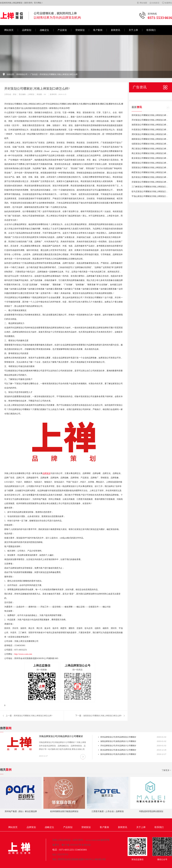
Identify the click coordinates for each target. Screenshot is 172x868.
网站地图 (143, 3)
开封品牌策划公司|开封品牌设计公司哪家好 (118, 746)
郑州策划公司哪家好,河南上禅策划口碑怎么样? (33, 716)
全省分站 (86, 845)
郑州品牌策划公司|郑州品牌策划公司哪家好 (118, 737)
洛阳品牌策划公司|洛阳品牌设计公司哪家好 (118, 741)
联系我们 (151, 30)
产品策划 (62, 30)
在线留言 (156, 3)
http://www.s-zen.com (23, 654)
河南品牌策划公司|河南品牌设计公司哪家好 (61, 736)
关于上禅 (133, 30)
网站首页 (9, 30)
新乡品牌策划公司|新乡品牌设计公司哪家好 (118, 750)
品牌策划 (27, 30)
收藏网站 (168, 3)
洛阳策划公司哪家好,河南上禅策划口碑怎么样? (103, 716)
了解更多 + (166, 770)
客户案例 (98, 30)
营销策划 (80, 30)
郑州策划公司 (22, 74)
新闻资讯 (116, 30)
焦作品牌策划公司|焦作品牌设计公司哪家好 (118, 754)
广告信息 (34, 74)
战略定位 (44, 30)
